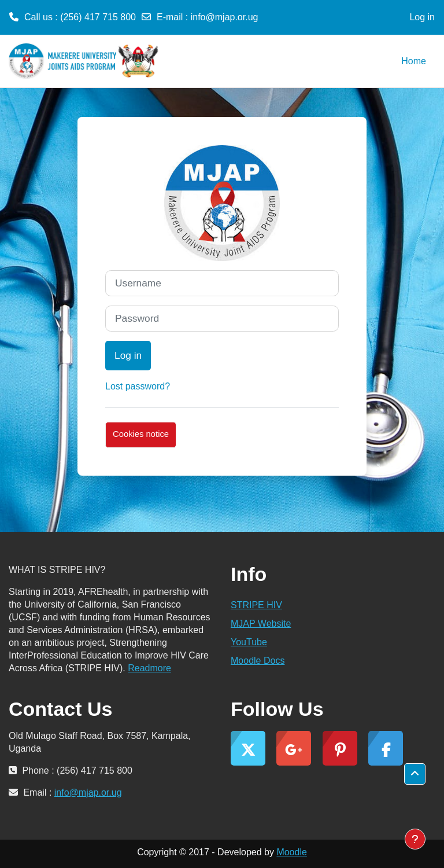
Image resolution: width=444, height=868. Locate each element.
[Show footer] (415, 839)
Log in (422, 17)
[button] (415, 774)
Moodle (291, 852)
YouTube (249, 642)
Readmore (149, 668)
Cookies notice (141, 434)
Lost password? (138, 386)
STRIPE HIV (256, 605)
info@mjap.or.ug (225, 17)
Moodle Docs (258, 661)
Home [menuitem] (414, 61)
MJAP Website (261, 624)
